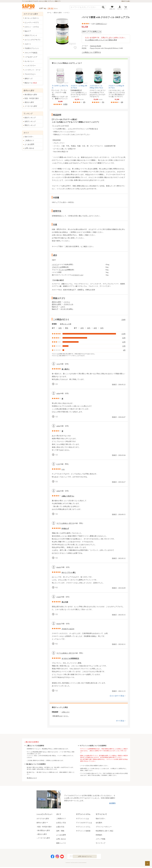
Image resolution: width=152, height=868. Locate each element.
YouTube (62, 857)
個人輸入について (32, 778)
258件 (124, 320)
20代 (82, 328)
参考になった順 (66, 324)
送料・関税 (60, 831)
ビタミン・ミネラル (32, 27)
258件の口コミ (101, 24)
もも (58, 364)
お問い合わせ (29, 148)
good (54, 384)
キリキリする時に (67, 309)
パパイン (67, 13)
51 (103, 102)
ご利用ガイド (29, 141)
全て (53, 328)
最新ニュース (61, 843)
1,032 (65, 104)
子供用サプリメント (32, 48)
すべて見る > (121, 721)
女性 (60, 328)
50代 (102, 328)
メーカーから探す (31, 106)
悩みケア (55, 307)
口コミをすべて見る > (118, 696)
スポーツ (28, 44)
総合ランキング (30, 118)
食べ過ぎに (66, 369)
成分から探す (58, 13)
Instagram (57, 857)
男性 (67, 328)
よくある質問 (29, 144)
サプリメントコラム (83, 827)
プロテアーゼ (57, 267)
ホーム (49, 13)
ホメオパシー (29, 61)
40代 (95, 328)
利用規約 (99, 835)
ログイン (120, 9)
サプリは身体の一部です (65, 523)
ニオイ (63, 307)
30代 (89, 328)
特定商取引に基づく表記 (104, 831)
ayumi (58, 597)
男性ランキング (30, 125)
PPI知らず (65, 529)
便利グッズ (29, 79)
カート (126, 9)
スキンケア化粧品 (31, 53)
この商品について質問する (91, 52)
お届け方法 (60, 827)
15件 (124, 346)
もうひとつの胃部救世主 (70, 658)
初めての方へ (29, 137)
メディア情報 (100, 839)
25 (84, 102)
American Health (96, 46)
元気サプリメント (31, 35)
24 (122, 102)
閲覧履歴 (55, 712)
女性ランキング (30, 121)
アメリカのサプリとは (84, 823)
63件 (124, 338)
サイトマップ (100, 843)
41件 (124, 342)
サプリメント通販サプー (29, 7)
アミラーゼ (63, 270)
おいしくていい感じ (69, 572)
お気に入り (112, 9)
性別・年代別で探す (32, 98)
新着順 (54, 324)
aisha (58, 393)
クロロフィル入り (68, 629)
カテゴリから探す (43, 819)
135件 (124, 334)
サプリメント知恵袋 (83, 831)
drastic (59, 567)
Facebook (53, 857)
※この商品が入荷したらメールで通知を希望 (101, 40)
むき (58, 464)
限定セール (31, 83)
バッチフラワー (30, 66)
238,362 (50, 8)
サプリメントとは (82, 819)
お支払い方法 (61, 823)
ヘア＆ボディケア (31, 57)
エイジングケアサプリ (33, 40)
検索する (103, 7)
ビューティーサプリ (32, 23)
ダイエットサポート (32, 18)
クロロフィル (78, 275)
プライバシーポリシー (104, 827)
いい (63, 469)
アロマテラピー (30, 74)
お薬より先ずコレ (68, 496)
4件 (124, 350)
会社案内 (112, 803)
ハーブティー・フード (33, 70)
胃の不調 (65, 602)
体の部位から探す (31, 95)
